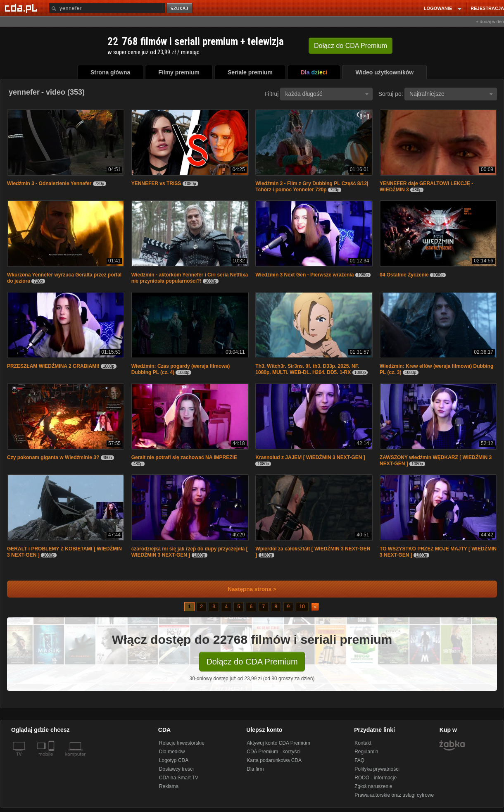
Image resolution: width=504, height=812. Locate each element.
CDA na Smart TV (179, 778)
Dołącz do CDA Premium (252, 662)
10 (302, 607)
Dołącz (351, 46)
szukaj (180, 8)
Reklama (169, 786)
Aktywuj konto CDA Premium (278, 743)
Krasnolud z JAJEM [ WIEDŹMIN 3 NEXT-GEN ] (310, 457)
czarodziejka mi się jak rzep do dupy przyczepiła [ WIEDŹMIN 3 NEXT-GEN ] (190, 552)
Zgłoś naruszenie (373, 786)
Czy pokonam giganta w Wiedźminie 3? (53, 457)
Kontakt (363, 743)
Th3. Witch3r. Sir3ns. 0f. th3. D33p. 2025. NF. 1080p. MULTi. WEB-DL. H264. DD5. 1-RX (307, 369)
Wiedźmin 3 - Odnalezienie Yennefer (49, 183)
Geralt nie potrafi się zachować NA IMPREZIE (184, 457)
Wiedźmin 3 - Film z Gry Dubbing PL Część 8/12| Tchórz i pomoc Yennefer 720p (312, 187)
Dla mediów (172, 752)
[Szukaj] (107, 8)
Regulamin (366, 752)
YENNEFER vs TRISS (156, 183)
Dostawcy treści (176, 769)
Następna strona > (246, 589)
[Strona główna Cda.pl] (22, 8)
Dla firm (255, 769)
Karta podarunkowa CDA (274, 760)
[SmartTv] (52, 759)
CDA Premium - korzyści (273, 752)
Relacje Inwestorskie (182, 743)
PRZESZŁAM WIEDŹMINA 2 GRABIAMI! (53, 366)
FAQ (359, 760)
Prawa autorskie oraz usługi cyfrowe (394, 795)
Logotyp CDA (174, 760)
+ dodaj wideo (490, 21)
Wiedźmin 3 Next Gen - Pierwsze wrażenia (304, 275)
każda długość (327, 94)
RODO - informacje (376, 778)
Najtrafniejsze (451, 94)
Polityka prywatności (377, 769)
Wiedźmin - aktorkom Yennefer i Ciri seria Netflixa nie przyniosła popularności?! (190, 278)
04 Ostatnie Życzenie (404, 275)
